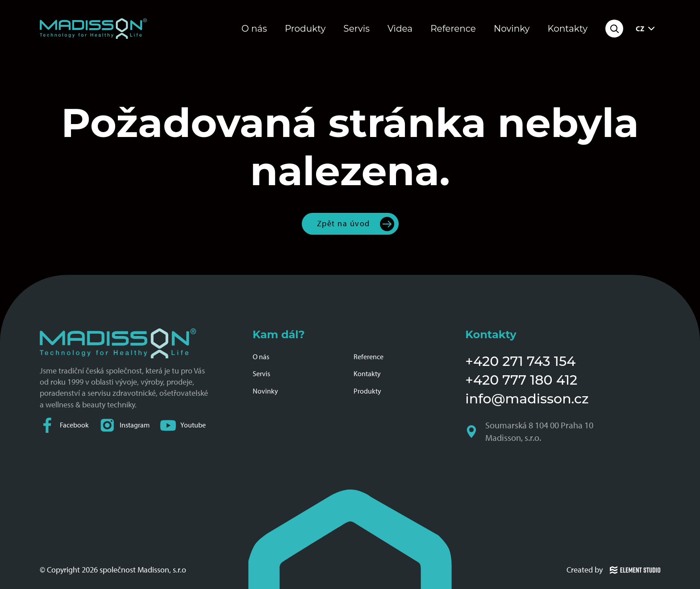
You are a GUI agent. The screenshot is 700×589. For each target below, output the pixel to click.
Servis (356, 29)
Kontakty (567, 29)
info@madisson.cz (527, 399)
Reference (453, 29)
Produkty (305, 29)
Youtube (183, 425)
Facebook (64, 425)
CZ (646, 29)
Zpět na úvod (344, 224)
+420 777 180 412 (521, 380)
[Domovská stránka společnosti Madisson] (93, 29)
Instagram (125, 425)
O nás (254, 29)
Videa (400, 29)
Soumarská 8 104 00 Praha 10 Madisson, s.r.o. (530, 431)
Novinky (512, 29)
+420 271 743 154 (520, 361)
